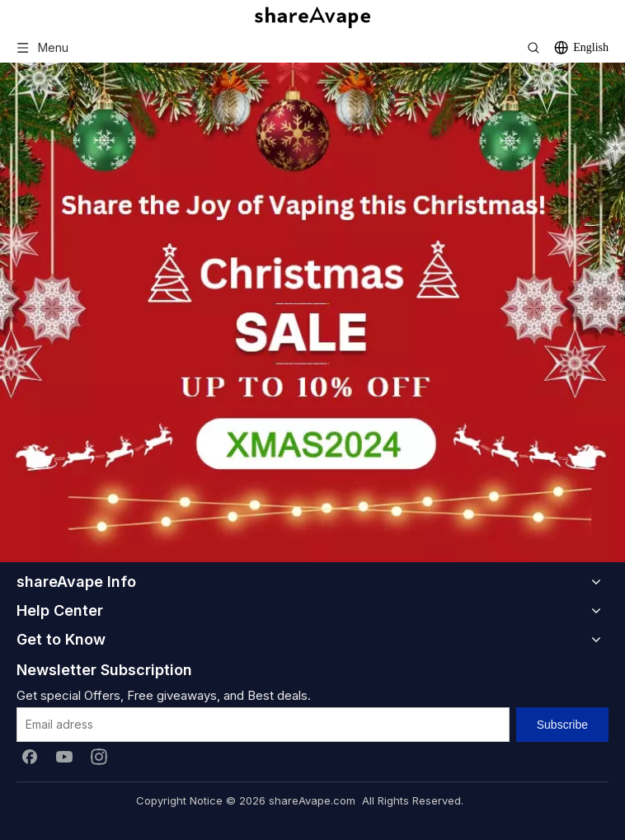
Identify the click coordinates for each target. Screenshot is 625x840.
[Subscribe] (562, 725)
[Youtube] (64, 756)
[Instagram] (99, 756)
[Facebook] (30, 756)
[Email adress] (263, 725)
